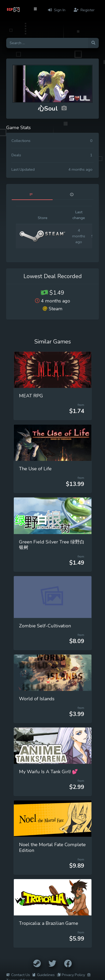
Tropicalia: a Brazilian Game (49, 923)
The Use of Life (35, 469)
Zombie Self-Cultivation (45, 626)
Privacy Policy (71, 975)
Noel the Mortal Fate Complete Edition (52, 847)
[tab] (32, 195)
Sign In (57, 10)
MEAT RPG (31, 396)
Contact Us (18, 975)
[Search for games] (47, 43)
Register (84, 10)
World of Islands (37, 699)
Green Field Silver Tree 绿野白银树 (52, 545)
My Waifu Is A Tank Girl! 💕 (48, 772)
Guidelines (43, 975)
